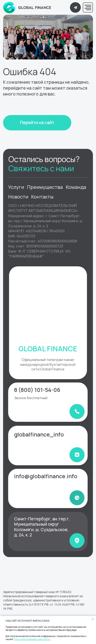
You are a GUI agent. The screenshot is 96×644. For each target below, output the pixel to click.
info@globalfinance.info (46, 476)
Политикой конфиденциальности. (32, 639)
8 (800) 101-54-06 (37, 390)
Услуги (16, 187)
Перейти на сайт (37, 123)
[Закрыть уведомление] (93, 619)
